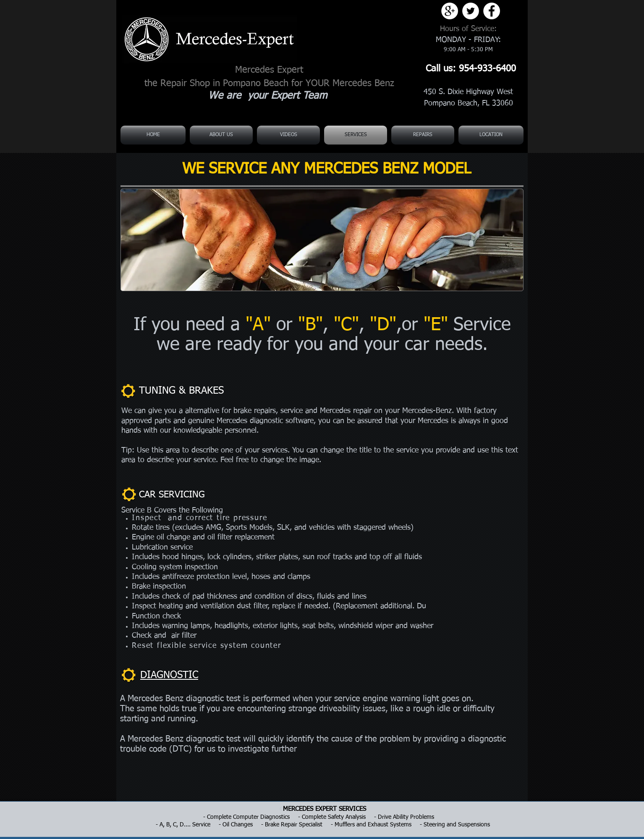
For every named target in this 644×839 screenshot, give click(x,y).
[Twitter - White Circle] (471, 11)
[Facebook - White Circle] (492, 11)
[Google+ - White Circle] (450, 11)
